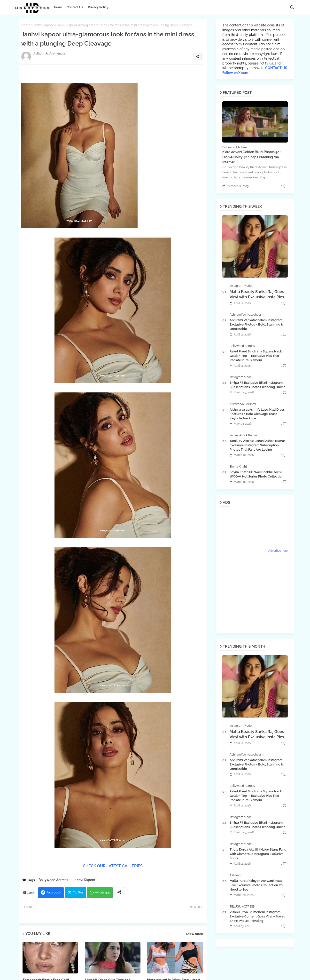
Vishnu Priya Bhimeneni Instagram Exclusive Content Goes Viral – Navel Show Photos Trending (257, 916)
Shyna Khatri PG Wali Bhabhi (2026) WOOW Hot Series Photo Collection (256, 474)
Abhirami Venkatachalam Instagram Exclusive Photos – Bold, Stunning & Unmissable (256, 324)
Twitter (78, 892)
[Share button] (119, 893)
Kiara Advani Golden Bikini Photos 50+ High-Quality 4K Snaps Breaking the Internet (252, 157)
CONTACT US (276, 68)
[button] (292, 7)
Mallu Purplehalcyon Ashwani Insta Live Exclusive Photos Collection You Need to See (257, 885)
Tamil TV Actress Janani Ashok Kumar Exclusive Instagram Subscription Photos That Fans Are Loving (257, 445)
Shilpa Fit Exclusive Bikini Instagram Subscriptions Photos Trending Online (258, 385)
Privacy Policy (98, 7)
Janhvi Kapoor (44, 25)
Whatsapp (102, 892)
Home (57, 7)
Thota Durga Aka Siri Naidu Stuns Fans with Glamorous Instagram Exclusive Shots (258, 854)
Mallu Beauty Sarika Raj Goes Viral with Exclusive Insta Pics (257, 294)
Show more (194, 934)
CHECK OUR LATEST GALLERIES (113, 866)
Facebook (54, 892)
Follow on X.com (235, 73)
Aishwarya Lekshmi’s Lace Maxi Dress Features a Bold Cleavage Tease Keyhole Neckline (257, 414)
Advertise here (278, 551)
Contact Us (75, 7)
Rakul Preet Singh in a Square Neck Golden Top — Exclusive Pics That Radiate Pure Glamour (256, 356)
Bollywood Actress (53, 880)
